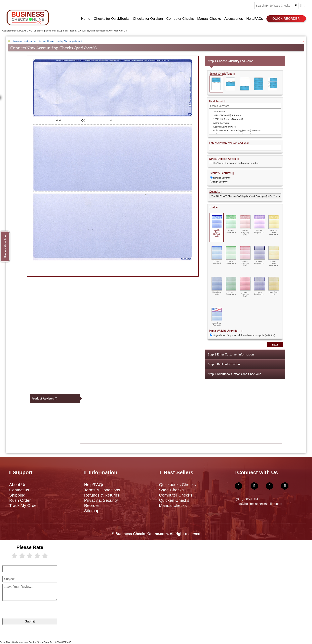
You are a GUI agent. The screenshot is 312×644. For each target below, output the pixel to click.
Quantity (214, 192)
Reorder (92, 505)
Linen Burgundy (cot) (245, 287)
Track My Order (23, 505)
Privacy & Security (101, 500)
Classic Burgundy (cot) (245, 256)
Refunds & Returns (102, 495)
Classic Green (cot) (231, 255)
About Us (18, 484)
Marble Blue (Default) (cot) (217, 226)
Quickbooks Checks (177, 484)
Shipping (17, 495)
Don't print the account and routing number (236, 163)
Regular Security (222, 178)
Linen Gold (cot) (274, 286)
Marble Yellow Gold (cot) (274, 225)
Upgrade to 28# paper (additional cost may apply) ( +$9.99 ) (244, 335)
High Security (220, 182)
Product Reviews (44, 399)
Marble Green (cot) (231, 224)
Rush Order (20, 500)
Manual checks (173, 505)
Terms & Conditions (102, 490)
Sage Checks (171, 490)
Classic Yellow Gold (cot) (274, 256)
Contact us (19, 490)
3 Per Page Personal (273, 84)
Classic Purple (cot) (259, 255)
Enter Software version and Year (229, 143)
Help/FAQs (94, 484)
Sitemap (92, 511)
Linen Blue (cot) (217, 286)
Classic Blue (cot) (217, 255)
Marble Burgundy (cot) (245, 225)
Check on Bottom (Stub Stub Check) (245, 84)
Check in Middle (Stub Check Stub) (230, 84)
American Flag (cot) (217, 317)
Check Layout (216, 101)
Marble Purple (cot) (259, 224)
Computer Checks (176, 495)
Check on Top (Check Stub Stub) (216, 84)
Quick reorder (286, 19)
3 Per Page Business (259, 84)
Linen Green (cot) (231, 286)
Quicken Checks (174, 500)
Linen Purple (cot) (259, 286)
